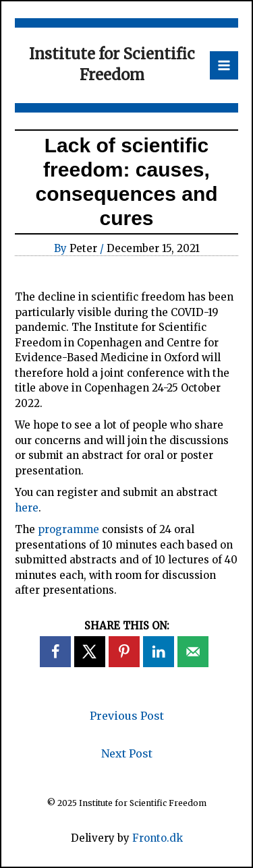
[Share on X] (90, 652)
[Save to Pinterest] (124, 652)
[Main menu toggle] (224, 66)
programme (68, 529)
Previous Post (127, 716)
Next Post (127, 753)
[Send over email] (193, 652)
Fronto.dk (158, 838)
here (27, 508)
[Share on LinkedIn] (159, 652)
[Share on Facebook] (55, 652)
